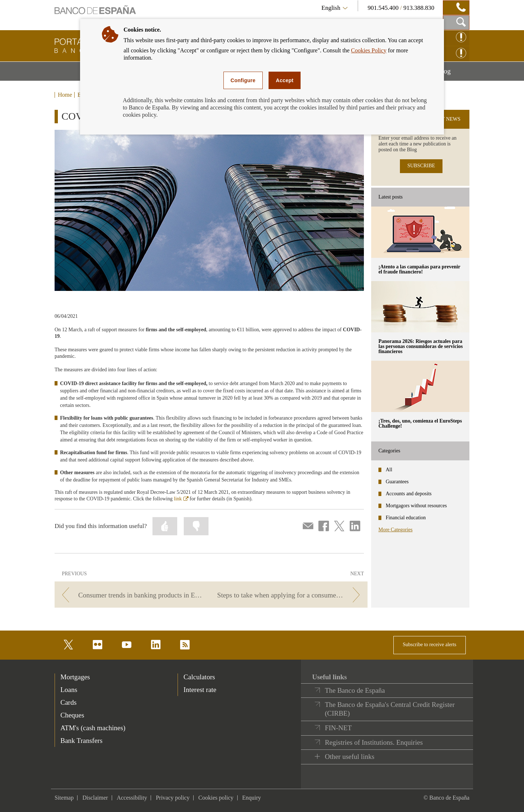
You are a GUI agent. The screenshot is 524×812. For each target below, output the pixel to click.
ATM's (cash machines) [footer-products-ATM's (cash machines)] (93, 728)
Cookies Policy (369, 50)
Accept (285, 80)
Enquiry (252, 798)
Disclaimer (95, 798)
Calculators (199, 677)
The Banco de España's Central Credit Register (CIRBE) (390, 709)
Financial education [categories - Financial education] (406, 518)
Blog (453, 74)
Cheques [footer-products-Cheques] (72, 715)
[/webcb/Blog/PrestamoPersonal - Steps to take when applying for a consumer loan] (291, 595)
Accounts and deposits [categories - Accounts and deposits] (409, 494)
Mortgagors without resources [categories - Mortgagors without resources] (416, 506)
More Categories (396, 530)
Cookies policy (216, 798)
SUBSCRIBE (421, 166)
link (181, 499)
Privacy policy (173, 798)
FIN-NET (338, 728)
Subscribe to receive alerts (430, 645)
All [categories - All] (389, 470)
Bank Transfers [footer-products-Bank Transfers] (82, 741)
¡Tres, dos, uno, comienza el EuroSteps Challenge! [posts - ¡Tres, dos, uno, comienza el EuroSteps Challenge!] (420, 423)
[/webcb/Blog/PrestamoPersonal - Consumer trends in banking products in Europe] (132, 595)
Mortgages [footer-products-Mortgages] (75, 677)
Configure (243, 80)
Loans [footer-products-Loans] (69, 690)
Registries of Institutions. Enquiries (374, 742)
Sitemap (64, 798)
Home (65, 95)
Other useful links (350, 757)
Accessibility (132, 798)
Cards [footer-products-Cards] (68, 702)
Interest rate (200, 690)
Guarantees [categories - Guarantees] (397, 482)
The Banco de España (355, 690)
